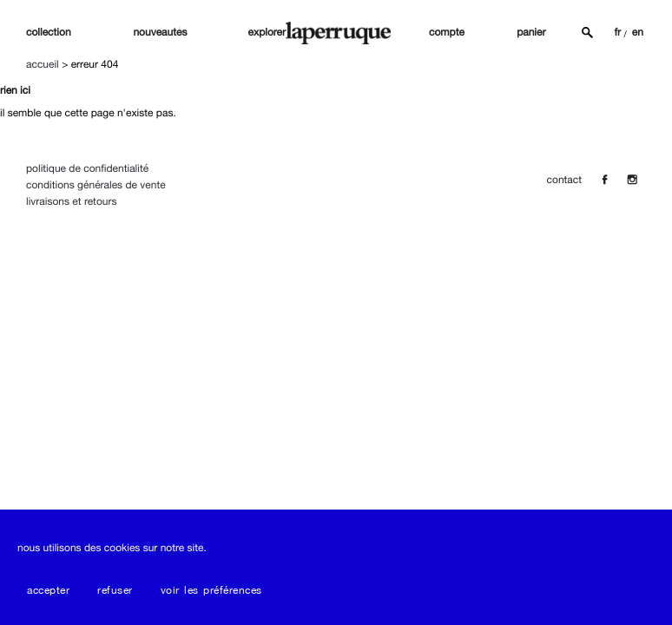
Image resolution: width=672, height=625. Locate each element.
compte (447, 32)
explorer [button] (267, 32)
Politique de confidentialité (87, 168)
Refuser (115, 590)
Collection (49, 32)
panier (531, 32)
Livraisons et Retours (71, 201)
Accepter (48, 590)
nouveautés (160, 32)
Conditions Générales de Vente (96, 185)
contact (564, 180)
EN (638, 32)
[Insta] (632, 180)
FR (617, 32)
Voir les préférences (211, 590)
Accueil (43, 64)
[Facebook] (604, 180)
